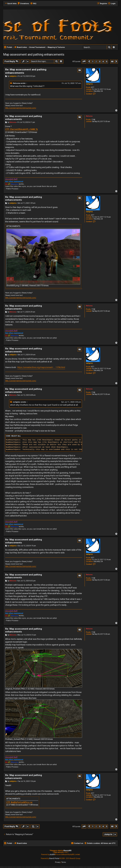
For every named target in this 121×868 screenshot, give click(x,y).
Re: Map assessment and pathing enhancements (26, 71)
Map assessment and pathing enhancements (34, 54)
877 (93, 87)
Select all (16, 436)
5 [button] (107, 61)
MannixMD (68, 851)
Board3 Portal (54, 858)
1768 (93, 120)
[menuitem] (23, 4)
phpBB (52, 855)
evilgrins (89, 84)
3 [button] (100, 61)
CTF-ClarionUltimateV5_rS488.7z (22, 129)
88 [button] (112, 61)
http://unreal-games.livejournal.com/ (21, 108)
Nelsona (16, 83)
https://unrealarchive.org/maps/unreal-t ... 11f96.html (41, 367)
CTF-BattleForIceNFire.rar (19, 802)
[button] (84, 61)
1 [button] (93, 61)
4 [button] (103, 61)
